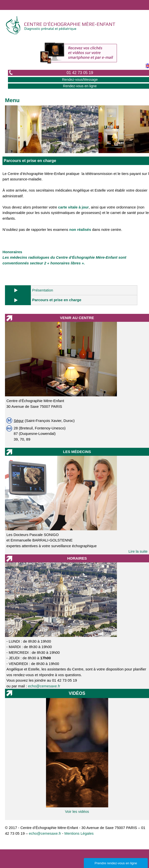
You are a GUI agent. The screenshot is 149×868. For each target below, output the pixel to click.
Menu (12, 100)
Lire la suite (138, 551)
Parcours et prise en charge (57, 300)
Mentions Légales (79, 833)
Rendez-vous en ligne (80, 86)
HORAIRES (77, 558)
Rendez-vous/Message (80, 80)
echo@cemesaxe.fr (44, 686)
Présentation (43, 290)
